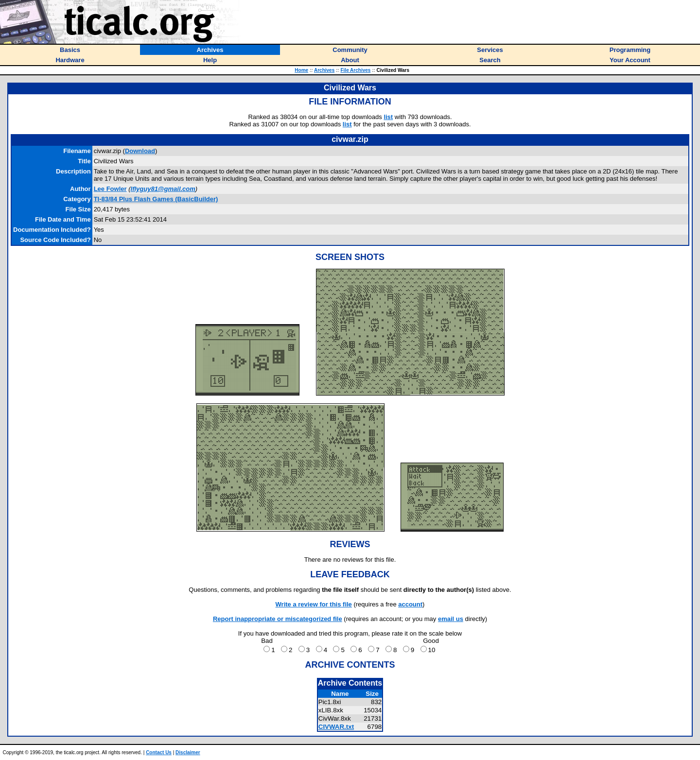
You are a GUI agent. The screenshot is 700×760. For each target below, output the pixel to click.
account (410, 604)
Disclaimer (188, 752)
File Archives (355, 70)
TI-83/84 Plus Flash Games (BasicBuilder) (156, 199)
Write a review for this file (314, 604)
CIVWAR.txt (336, 727)
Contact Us (159, 752)
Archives (324, 70)
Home (301, 70)
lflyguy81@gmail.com (163, 189)
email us (451, 619)
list (388, 117)
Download (140, 151)
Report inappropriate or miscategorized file (278, 619)
